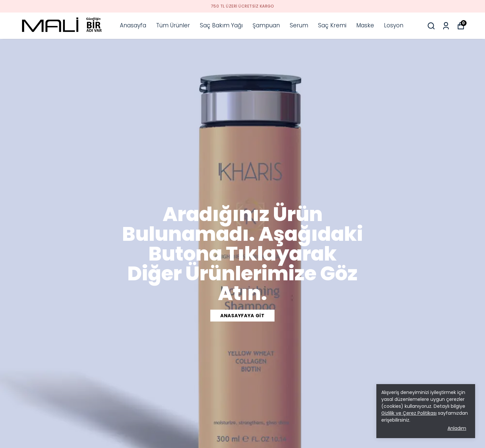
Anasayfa (133, 25)
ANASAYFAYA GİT (242, 316)
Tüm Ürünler (173, 25)
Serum (299, 25)
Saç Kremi (332, 25)
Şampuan (266, 25)
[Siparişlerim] (446, 26)
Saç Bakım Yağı (221, 25)
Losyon (394, 25)
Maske (365, 25)
